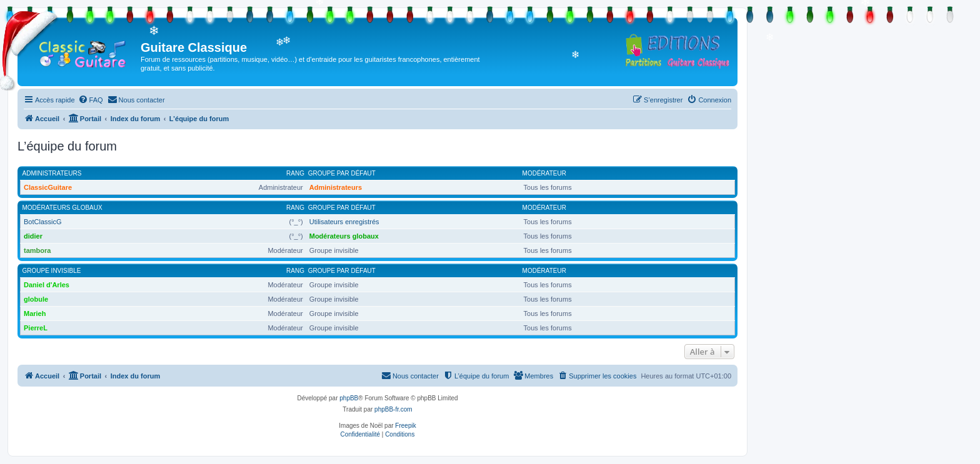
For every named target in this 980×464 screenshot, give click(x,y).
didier (33, 236)
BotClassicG (43, 222)
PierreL (36, 328)
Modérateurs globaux (62, 208)
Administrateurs (52, 173)
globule (36, 299)
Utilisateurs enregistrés (344, 222)
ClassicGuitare (48, 187)
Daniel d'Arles (47, 285)
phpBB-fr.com (393, 409)
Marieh (35, 313)
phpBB (349, 398)
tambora (37, 250)
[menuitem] (91, 100)
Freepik (405, 426)
